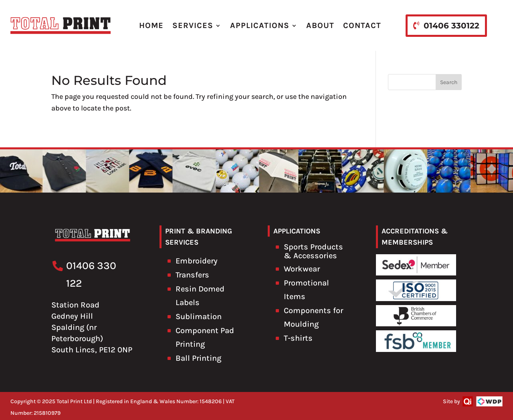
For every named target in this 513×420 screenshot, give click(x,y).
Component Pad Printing (205, 337)
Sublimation (199, 317)
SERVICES (193, 25)
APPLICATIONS (260, 25)
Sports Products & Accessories (313, 251)
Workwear (302, 269)
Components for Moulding (313, 317)
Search (449, 82)
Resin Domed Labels (200, 296)
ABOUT (320, 25)
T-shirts (298, 338)
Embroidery (197, 261)
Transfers (192, 275)
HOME (151, 25)
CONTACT (362, 25)
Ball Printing (198, 358)
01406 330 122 (91, 274)
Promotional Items (306, 290)
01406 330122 (451, 26)
